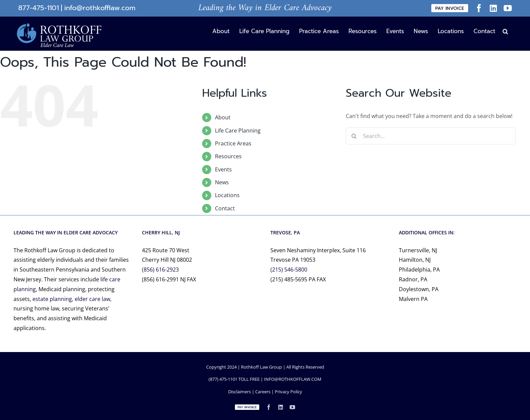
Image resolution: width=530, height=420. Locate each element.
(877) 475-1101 (223, 379)
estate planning (52, 299)
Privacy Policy (288, 392)
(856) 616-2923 (160, 270)
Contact (225, 208)
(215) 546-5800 (289, 270)
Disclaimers (239, 392)
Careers (263, 392)
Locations (227, 195)
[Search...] (431, 136)
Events (223, 169)
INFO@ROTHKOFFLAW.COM (293, 379)
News (222, 182)
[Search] (354, 136)
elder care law (92, 299)
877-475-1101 (39, 8)
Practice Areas (233, 143)
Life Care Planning (238, 131)
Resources (228, 156)
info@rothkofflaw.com (100, 8)
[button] (505, 31)
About (223, 117)
